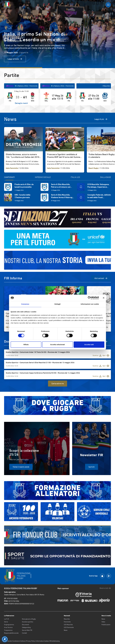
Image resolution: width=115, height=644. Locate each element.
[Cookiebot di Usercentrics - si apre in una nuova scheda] (89, 298)
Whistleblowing (55, 641)
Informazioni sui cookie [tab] (90, 304)
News (66, 630)
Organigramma (9, 625)
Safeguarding (26, 627)
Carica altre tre (58, 383)
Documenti (25, 625)
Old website (8, 641)
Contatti (24, 633)
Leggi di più (101, 119)
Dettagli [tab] (57, 304)
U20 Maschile (68, 625)
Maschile (67, 619)
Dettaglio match (21, 103)
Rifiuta (26, 345)
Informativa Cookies (42, 641)
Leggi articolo (15, 59)
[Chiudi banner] (104, 298)
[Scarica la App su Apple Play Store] (102, 576)
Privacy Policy (31, 641)
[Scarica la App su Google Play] (109, 576)
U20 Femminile (69, 627)
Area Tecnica (8, 627)
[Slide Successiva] (11, 28)
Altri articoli (101, 278)
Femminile (67, 622)
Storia (6, 622)
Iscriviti (92, 467)
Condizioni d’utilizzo (19, 641)
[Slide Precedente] (5, 28)
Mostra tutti (105, 588)
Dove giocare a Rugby (29, 619)
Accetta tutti (89, 345)
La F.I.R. (7, 619)
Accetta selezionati (57, 345)
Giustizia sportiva (28, 622)
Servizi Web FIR (27, 630)
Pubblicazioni (106, 625)
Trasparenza (8, 630)
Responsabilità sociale (11, 633)
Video (103, 622)
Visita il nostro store (21, 467)
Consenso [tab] (25, 304)
